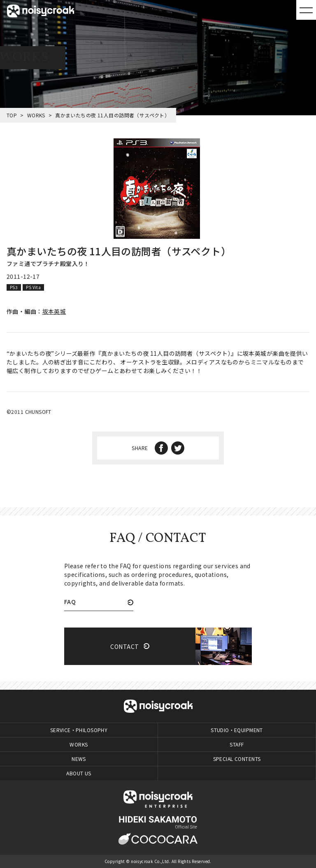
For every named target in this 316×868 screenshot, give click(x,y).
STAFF (237, 744)
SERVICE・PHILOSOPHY (79, 730)
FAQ (70, 602)
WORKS (36, 115)
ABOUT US (79, 773)
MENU (306, 10)
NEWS (79, 759)
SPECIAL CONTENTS (237, 759)
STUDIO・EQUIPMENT (237, 730)
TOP (12, 115)
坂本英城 (54, 311)
